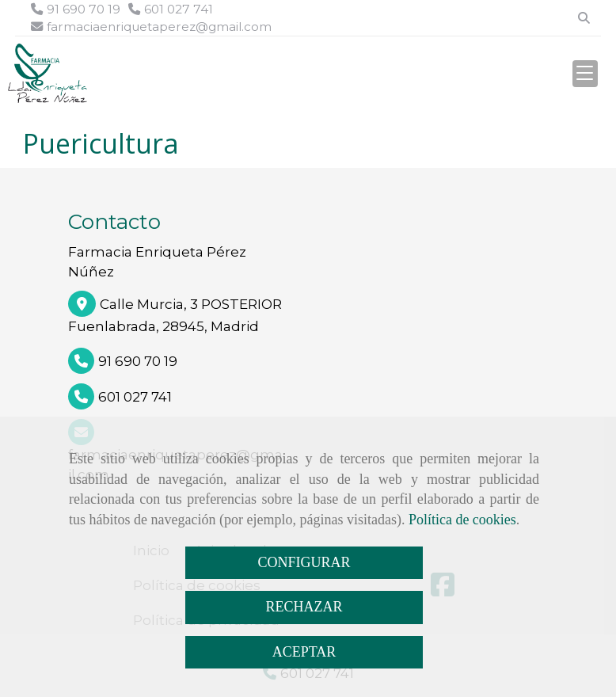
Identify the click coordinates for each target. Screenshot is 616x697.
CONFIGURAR (304, 562)
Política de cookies (462, 520)
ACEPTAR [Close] (304, 652)
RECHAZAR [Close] (304, 607)
